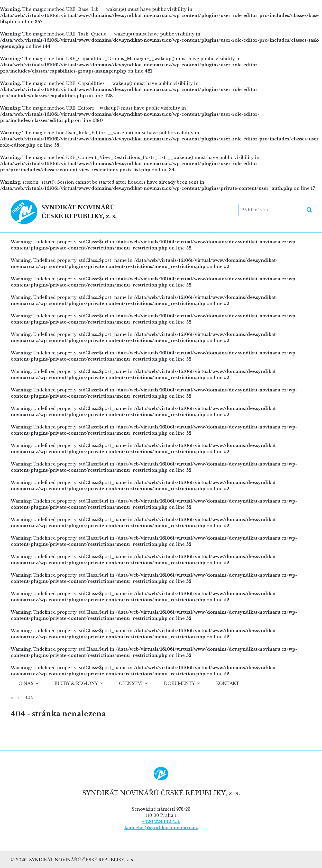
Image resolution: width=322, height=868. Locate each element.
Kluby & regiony (79, 683)
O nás (29, 683)
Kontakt (228, 683)
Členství (134, 683)
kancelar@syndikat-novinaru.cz (161, 828)
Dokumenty (182, 683)
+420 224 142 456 (161, 821)
